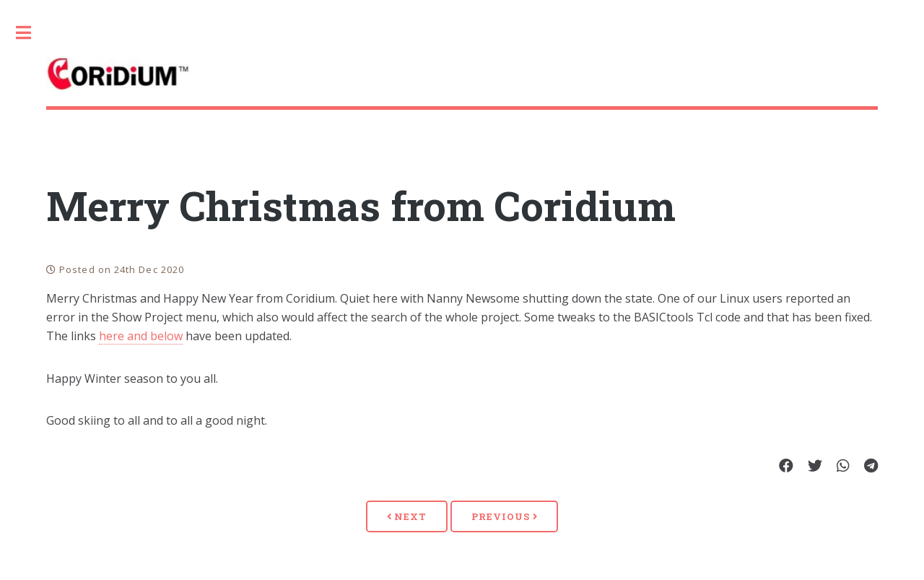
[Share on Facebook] (786, 467)
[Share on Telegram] (871, 467)
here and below (141, 336)
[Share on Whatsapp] (843, 467)
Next (407, 516)
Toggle (31, 33)
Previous (505, 516)
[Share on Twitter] (815, 467)
